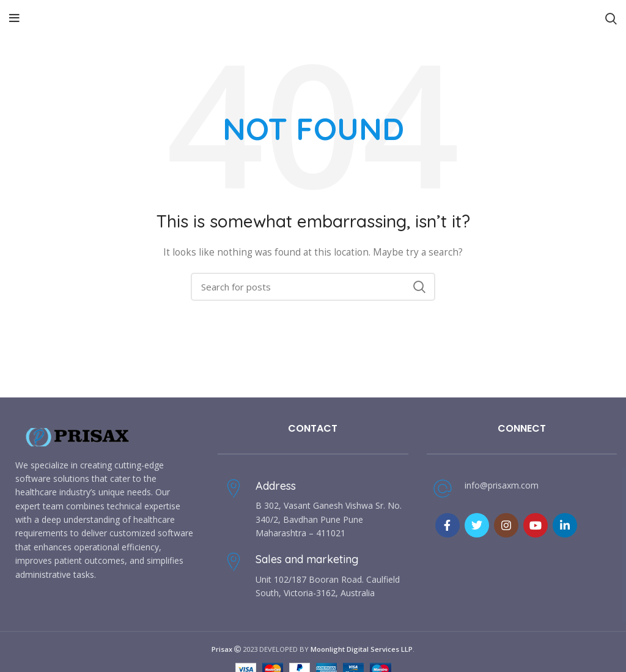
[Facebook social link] (447, 525)
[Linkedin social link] (565, 525)
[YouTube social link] (536, 525)
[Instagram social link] (506, 525)
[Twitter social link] (477, 525)
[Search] (313, 287)
